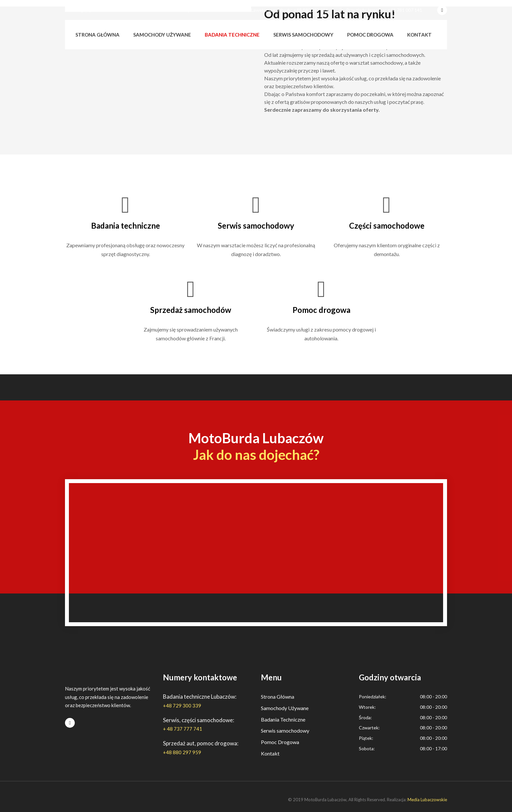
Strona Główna (278, 697)
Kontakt (419, 35)
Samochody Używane (285, 708)
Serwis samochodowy (303, 35)
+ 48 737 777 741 (183, 729)
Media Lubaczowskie (427, 800)
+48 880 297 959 (182, 752)
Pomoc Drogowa (280, 742)
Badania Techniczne (283, 719)
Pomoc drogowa (370, 35)
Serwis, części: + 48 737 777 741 (197, 10)
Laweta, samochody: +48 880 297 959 (286, 10)
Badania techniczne (232, 35)
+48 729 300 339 (182, 706)
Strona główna (97, 35)
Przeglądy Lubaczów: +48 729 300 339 (107, 10)
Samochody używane (162, 35)
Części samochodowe (387, 226)
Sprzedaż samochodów (191, 310)
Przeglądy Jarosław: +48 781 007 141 (381, 10)
